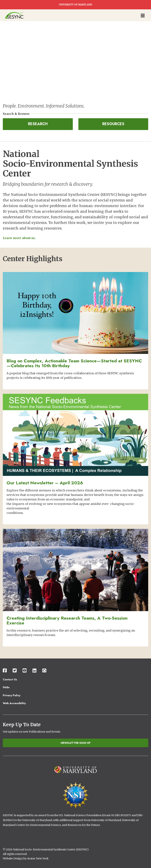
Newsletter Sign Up (76, 743)
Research (38, 124)
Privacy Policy (12, 695)
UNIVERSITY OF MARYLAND (75, 5)
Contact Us (10, 679)
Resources (113, 124)
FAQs (6, 687)
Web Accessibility (14, 703)
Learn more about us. (19, 238)
